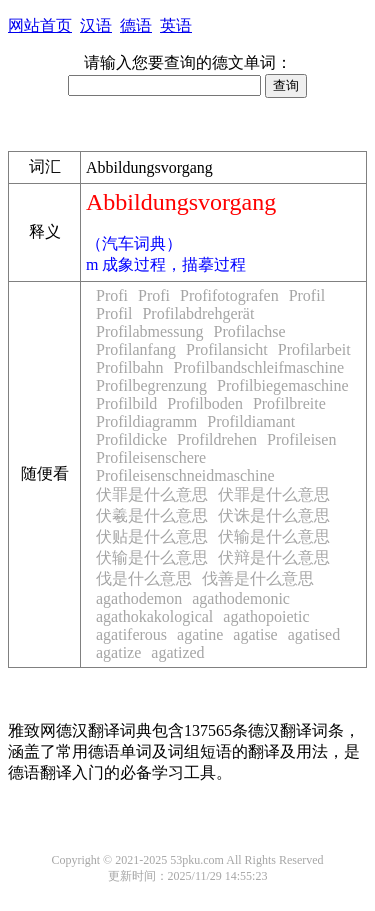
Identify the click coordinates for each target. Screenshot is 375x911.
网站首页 (40, 25)
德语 (136, 25)
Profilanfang (136, 349)
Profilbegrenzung (151, 385)
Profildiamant (251, 421)
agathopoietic (266, 616)
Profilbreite (289, 403)
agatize (118, 652)
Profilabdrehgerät (198, 313)
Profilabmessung (150, 331)
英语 (176, 25)
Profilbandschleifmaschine (259, 367)
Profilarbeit (314, 349)
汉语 (96, 25)
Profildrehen (217, 439)
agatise (255, 634)
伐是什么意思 (144, 578)
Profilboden (205, 403)
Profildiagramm (146, 421)
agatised (314, 634)
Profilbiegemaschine (283, 385)
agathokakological (154, 616)
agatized (177, 652)
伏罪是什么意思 (152, 494)
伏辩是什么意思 (274, 557)
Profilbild (126, 403)
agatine (200, 634)
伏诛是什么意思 (274, 515)
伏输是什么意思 (274, 536)
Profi (112, 295)
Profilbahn (130, 367)
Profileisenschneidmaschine (185, 475)
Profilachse (250, 331)
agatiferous (131, 634)
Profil (307, 295)
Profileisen (301, 439)
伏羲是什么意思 (152, 515)
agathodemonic (241, 598)
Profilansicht (227, 349)
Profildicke (131, 439)
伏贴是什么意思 (152, 536)
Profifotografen (229, 295)
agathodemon (139, 598)
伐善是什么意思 (258, 578)
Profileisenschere (151, 457)
